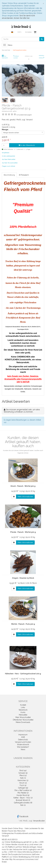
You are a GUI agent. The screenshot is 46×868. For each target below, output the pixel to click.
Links (23, 707)
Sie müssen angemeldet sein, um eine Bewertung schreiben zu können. (22, 411)
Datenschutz (23, 740)
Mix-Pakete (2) (23, 793)
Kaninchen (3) (23, 780)
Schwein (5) (23, 773)
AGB (23, 737)
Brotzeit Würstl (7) (23, 800)
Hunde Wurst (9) (23, 795)
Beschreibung (9, 175)
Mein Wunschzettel (23, 717)
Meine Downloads (23, 722)
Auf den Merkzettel (9, 159)
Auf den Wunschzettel (10, 163)
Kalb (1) (23, 778)
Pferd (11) (23, 775)
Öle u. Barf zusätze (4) (23, 790)
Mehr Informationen (25, 497)
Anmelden (28, 32)
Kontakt (23, 705)
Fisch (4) (23, 785)
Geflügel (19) (23, 788)
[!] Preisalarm (24, 175)
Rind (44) (23, 771)
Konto (23, 712)
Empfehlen (6, 153)
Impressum (23, 735)
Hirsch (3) (23, 783)
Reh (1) (23, 805)
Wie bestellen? (23, 747)
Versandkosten (39, 821)
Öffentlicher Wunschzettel (23, 720)
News (23, 749)
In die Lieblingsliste (8, 156)
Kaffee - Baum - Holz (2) (23, 798)
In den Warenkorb (27, 145)
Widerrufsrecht (23, 745)
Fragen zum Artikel (8, 166)
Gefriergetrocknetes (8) (23, 803)
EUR (20, 32)
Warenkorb (23, 710)
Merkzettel (23, 715)
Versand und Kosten (23, 742)
